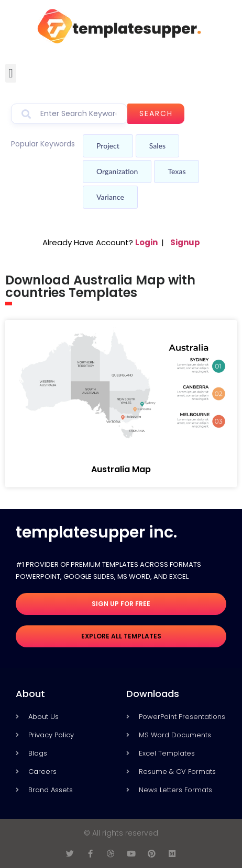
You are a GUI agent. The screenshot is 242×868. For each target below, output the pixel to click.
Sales (157, 146)
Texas (177, 171)
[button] (11, 73)
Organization (117, 171)
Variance (110, 197)
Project (108, 146)
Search (156, 113)
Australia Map (121, 469)
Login (146, 242)
